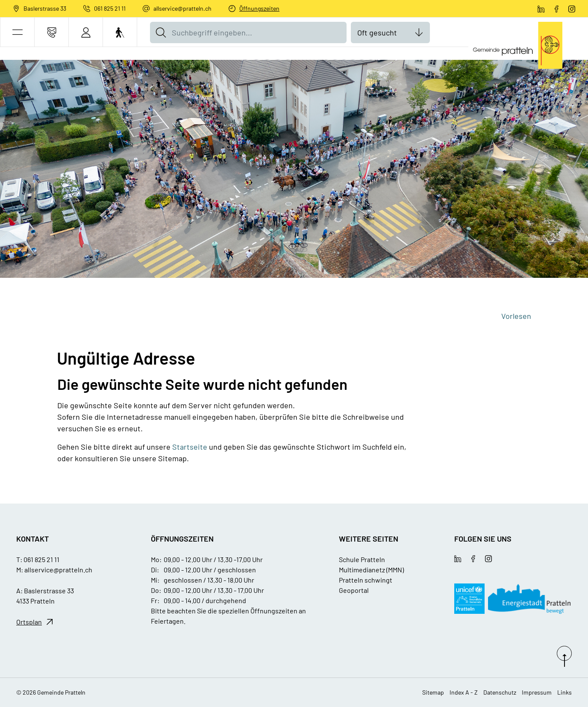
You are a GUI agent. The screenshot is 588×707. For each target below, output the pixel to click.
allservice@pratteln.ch (182, 8)
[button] (17, 32)
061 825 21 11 (110, 8)
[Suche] (161, 32)
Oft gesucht (377, 32)
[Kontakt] (51, 32)
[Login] (86, 32)
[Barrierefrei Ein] (120, 32)
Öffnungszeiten (259, 8)
